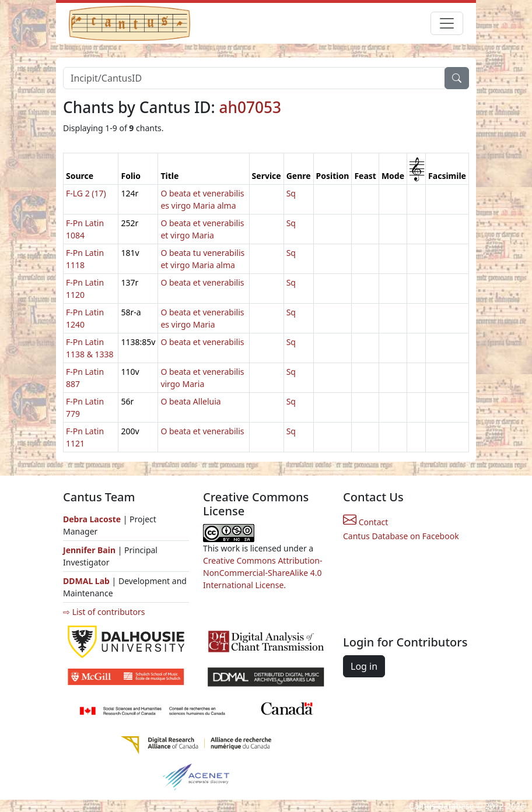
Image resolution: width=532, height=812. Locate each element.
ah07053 (251, 107)
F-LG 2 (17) (86, 193)
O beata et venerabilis (202, 282)
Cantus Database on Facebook (401, 536)
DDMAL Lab (86, 581)
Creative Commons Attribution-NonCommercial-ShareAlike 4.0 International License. (262, 573)
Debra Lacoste (92, 519)
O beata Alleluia (190, 401)
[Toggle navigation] (447, 23)
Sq (291, 193)
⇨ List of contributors (104, 612)
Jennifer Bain (90, 550)
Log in (364, 666)
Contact (365, 522)
